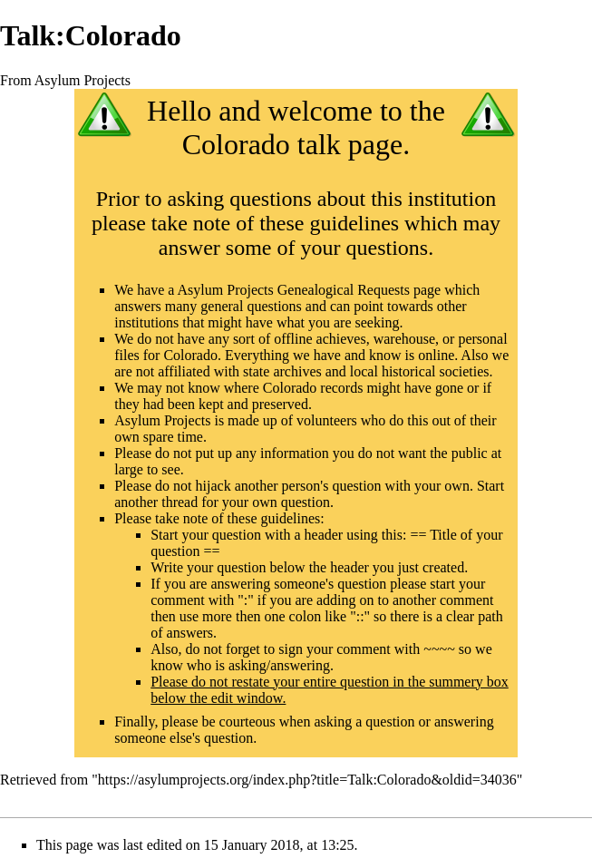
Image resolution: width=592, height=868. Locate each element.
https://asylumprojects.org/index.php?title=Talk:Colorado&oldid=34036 (307, 780)
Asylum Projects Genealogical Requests (294, 290)
